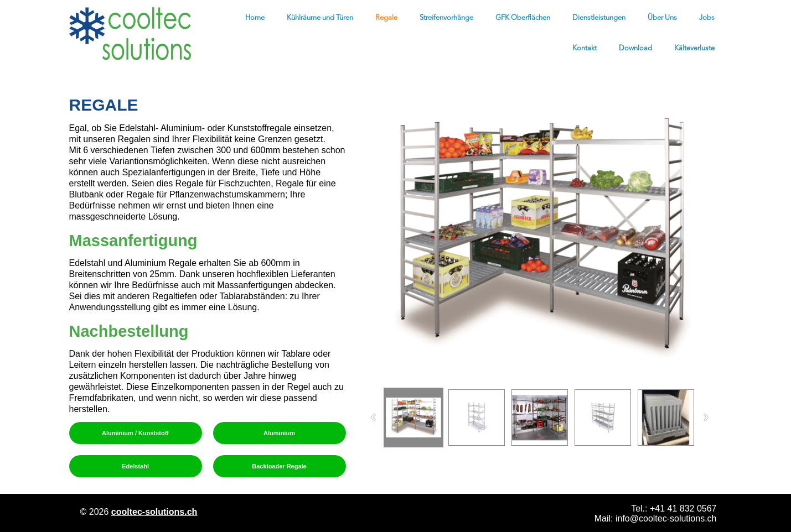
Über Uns (662, 18)
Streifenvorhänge (446, 18)
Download (635, 48)
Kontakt (585, 48)
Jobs (707, 18)
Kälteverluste (694, 48)
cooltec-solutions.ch (154, 512)
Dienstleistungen (599, 18)
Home (255, 18)
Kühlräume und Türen (320, 18)
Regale (386, 18)
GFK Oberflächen (523, 18)
